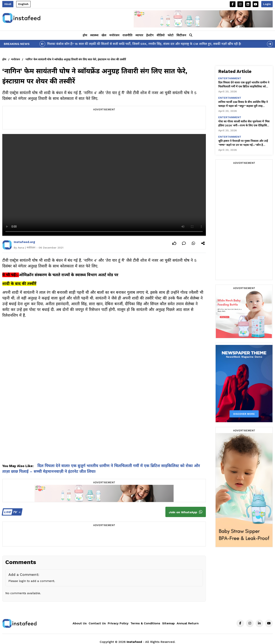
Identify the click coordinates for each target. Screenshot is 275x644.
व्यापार (139, 35)
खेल (104, 35)
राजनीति (127, 35)
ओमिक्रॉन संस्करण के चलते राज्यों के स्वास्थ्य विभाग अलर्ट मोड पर (69, 275)
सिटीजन (181, 35)
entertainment (230, 78)
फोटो (171, 35)
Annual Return (188, 623)
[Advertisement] (104, 121)
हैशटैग (150, 35)
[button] (191, 35)
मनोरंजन (114, 35)
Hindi (8, 4)
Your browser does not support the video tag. (104, 185)
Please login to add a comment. (32, 581)
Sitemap (168, 623)
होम (85, 35)
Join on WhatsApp (186, 512)
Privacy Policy (118, 623)
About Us (80, 623)
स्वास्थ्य (94, 35)
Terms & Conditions (145, 623)
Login (267, 4)
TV (12, 512)
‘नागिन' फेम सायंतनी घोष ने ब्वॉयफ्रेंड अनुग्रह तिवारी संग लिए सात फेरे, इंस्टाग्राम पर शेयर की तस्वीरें (76, 59)
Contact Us (97, 623)
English (23, 4)
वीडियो (161, 35)
